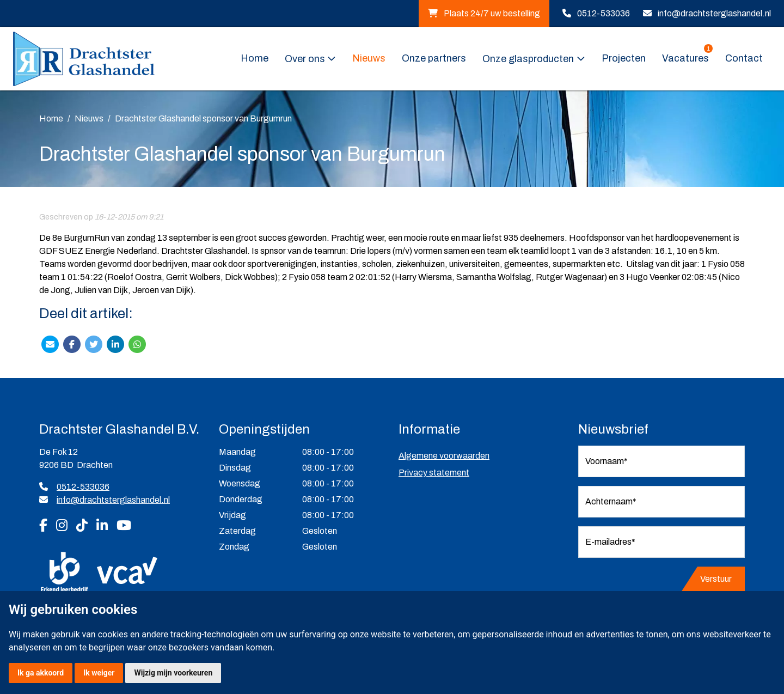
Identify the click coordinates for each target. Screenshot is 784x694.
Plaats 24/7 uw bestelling (484, 13)
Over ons (305, 59)
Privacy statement (434, 473)
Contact (744, 58)
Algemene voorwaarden (444, 456)
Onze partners (434, 58)
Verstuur (716, 579)
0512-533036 (604, 13)
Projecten (624, 58)
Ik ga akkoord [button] (41, 673)
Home (255, 58)
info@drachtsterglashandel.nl (714, 13)
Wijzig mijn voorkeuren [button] (173, 673)
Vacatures (687, 57)
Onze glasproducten (528, 59)
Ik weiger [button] (99, 673)
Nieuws (369, 58)
